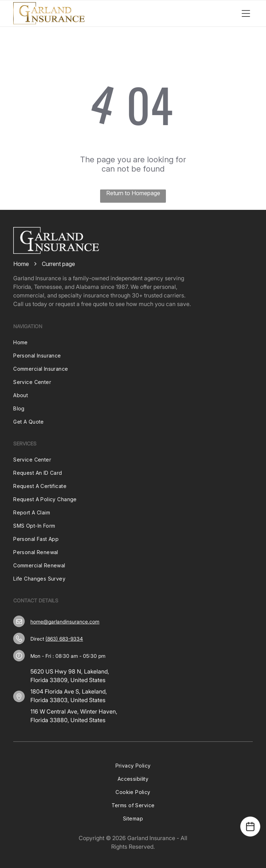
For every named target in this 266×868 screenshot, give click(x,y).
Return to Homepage (133, 193)
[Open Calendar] (250, 827)
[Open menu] (246, 13)
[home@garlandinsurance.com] (19, 622)
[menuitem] (133, 342)
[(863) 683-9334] (19, 638)
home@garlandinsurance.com (65, 622)
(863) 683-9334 (64, 639)
